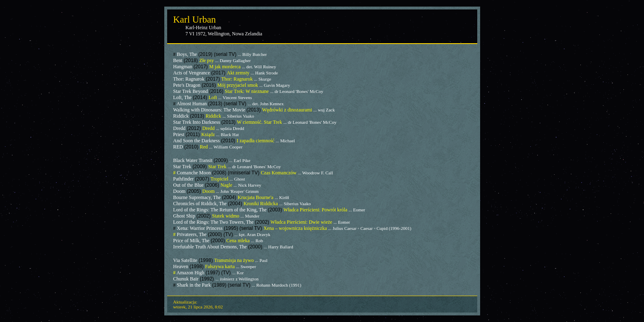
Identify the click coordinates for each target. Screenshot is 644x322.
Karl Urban (195, 20)
